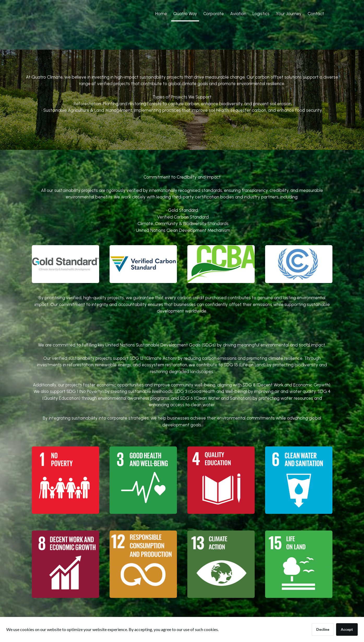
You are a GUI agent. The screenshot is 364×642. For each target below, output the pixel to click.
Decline (323, 629)
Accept (347, 629)
